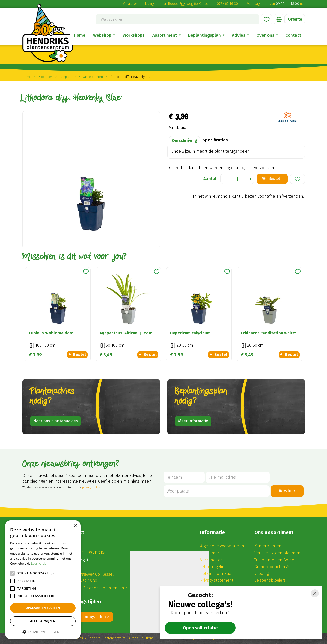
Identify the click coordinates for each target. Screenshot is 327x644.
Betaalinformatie (216, 574)
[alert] (43, 580)
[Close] (315, 593)
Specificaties (215, 140)
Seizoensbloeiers (270, 580)
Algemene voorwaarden (222, 546)
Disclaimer (210, 553)
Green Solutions (141, 638)
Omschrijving (185, 141)
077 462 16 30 (227, 4)
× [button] (75, 526)
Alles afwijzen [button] (43, 621)
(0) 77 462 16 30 (84, 581)
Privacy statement (217, 580)
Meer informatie (193, 421)
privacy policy (91, 488)
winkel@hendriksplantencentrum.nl (104, 588)
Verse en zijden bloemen (277, 553)
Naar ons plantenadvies (55, 421)
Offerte (295, 19)
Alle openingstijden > (90, 617)
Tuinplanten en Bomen (276, 560)
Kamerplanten (268, 546)
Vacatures (130, 4)
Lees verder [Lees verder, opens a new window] (39, 563)
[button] (43, 632)
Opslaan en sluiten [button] (43, 608)
